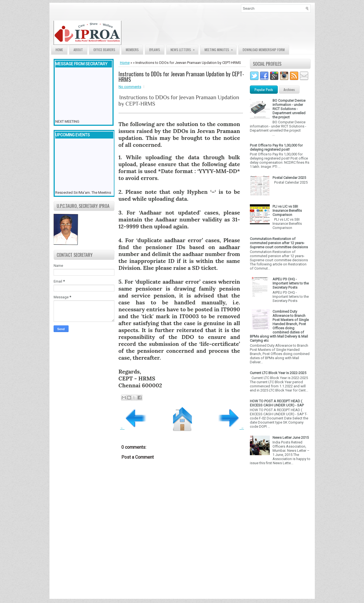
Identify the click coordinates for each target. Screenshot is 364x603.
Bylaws (155, 50)
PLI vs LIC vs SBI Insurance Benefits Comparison (287, 211)
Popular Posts (264, 89)
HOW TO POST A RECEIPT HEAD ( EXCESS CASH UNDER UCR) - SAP (277, 403)
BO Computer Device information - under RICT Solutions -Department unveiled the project (289, 109)
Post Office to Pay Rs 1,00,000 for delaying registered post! (276, 147)
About (78, 50)
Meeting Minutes (220, 49)
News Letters (184, 49)
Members (132, 50)
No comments (130, 87)
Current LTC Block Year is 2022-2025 (278, 373)
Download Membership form (264, 50)
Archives (289, 89)
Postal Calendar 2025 (289, 178)
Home (59, 50)
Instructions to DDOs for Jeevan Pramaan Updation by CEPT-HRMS (181, 77)
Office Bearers (104, 50)
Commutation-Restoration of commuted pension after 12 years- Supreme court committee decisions (279, 243)
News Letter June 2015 (291, 438)
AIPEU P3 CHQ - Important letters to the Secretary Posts (291, 283)
